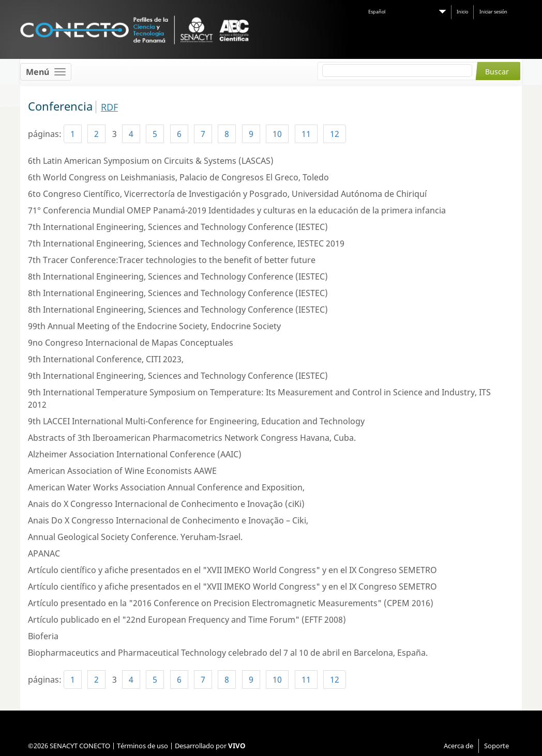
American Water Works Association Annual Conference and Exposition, (166, 487)
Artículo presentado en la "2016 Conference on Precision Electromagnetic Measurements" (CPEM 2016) (231, 603)
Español (377, 12)
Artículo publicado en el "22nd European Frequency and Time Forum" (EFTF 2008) (187, 620)
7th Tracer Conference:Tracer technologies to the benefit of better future (172, 260)
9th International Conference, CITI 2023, (106, 359)
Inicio (462, 12)
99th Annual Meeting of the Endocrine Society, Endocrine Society (154, 326)
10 (277, 134)
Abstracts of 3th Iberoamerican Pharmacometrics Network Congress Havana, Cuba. (192, 438)
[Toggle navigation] (46, 72)
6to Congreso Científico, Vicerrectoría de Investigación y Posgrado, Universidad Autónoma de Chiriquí (227, 194)
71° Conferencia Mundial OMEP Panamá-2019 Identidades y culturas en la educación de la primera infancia (237, 210)
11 (306, 134)
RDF (109, 107)
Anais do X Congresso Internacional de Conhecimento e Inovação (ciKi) (166, 504)
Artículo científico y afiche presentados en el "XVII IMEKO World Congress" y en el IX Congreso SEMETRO (232, 570)
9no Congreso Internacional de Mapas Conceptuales (131, 343)
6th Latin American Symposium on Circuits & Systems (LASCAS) (151, 161)
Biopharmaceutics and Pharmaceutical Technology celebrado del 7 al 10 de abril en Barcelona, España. (228, 653)
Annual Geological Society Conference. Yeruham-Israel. (135, 537)
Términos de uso (142, 746)
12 (335, 134)
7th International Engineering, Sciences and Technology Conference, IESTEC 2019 (186, 243)
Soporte (496, 746)
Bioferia (43, 636)
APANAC (44, 553)
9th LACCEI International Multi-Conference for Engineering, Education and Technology (196, 421)
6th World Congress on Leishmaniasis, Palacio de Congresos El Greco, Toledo (178, 177)
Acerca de (458, 746)
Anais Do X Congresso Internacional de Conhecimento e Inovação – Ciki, (168, 520)
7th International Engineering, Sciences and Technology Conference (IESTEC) (178, 227)
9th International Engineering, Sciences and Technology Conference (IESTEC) (178, 376)
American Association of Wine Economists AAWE (122, 471)
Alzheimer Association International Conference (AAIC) (135, 454)
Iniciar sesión (493, 12)
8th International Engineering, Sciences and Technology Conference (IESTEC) (178, 276)
